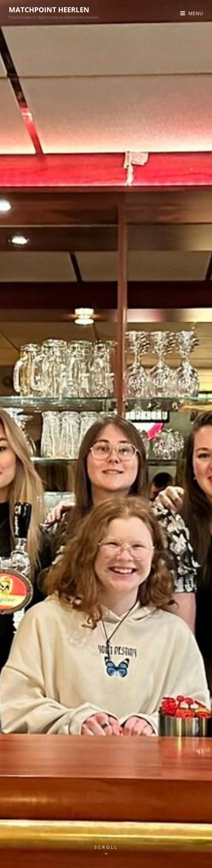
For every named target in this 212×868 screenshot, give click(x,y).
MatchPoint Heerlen (49, 9)
